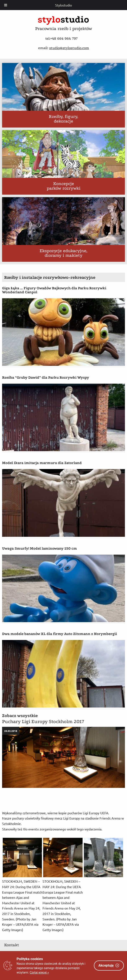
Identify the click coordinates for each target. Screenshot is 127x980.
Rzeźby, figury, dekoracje (63, 119)
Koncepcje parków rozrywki (64, 186)
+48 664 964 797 (64, 38)
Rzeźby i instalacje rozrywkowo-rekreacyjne (50, 277)
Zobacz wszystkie (20, 716)
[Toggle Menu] (6, 5)
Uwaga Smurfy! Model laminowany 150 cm (40, 548)
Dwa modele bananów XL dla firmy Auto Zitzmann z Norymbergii (60, 634)
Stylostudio (63, 5)
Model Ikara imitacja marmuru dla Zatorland (42, 463)
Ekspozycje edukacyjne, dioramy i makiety (63, 253)
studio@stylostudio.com (69, 48)
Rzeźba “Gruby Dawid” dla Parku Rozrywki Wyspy (46, 377)
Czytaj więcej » (39, 972)
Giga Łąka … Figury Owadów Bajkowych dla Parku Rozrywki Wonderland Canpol (54, 290)
